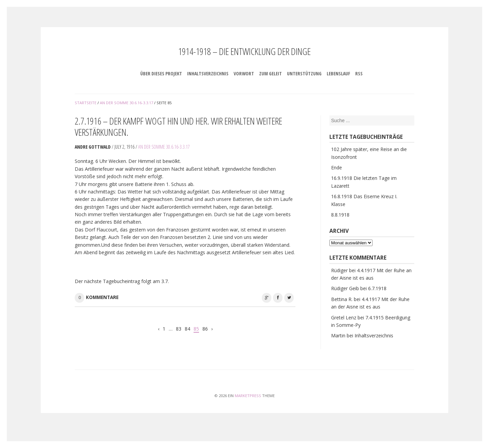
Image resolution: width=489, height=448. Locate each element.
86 (205, 329)
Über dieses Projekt (161, 73)
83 (179, 329)
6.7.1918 (377, 288)
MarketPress (248, 396)
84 (187, 329)
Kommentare (102, 297)
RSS (359, 73)
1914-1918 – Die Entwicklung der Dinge (244, 51)
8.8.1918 (340, 215)
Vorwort (244, 73)
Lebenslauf (338, 73)
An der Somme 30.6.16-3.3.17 (164, 147)
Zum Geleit (270, 73)
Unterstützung (304, 73)
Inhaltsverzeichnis (208, 73)
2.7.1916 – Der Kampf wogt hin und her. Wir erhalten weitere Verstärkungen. (178, 127)
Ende (337, 167)
